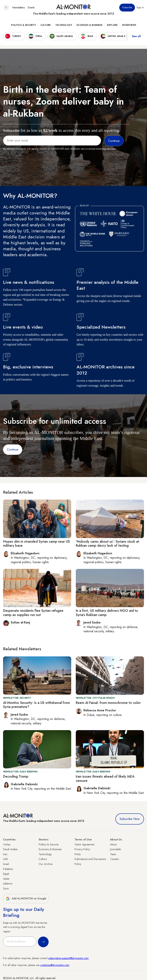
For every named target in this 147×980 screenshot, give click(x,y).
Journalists (115, 849)
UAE (5, 859)
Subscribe (127, 7)
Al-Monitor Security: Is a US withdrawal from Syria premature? (36, 705)
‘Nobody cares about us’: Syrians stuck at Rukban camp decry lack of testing (107, 544)
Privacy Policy (82, 849)
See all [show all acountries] (136, 36)
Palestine (8, 869)
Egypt (6, 874)
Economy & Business (89, 25)
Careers (114, 859)
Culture (46, 25)
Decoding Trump (16, 776)
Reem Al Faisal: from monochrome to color (108, 703)
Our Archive (46, 864)
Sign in (140, 7)
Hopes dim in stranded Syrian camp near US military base (36, 544)
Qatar (6, 879)
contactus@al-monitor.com (55, 965)
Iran (5, 854)
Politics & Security (23, 25)
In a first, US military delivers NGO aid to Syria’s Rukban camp (107, 613)
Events (31, 7)
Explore (112, 25)
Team (113, 854)
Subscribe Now (130, 819)
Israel (6, 864)
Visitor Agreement (84, 844)
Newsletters (18, 7)
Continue (13, 450)
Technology (64, 25)
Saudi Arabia (10, 849)
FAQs (78, 854)
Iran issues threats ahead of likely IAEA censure (105, 779)
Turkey (7, 844)
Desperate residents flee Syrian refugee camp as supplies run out (33, 613)
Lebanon (8, 883)
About (113, 844)
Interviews (129, 25)
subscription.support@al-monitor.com (69, 958)
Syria (6, 888)
